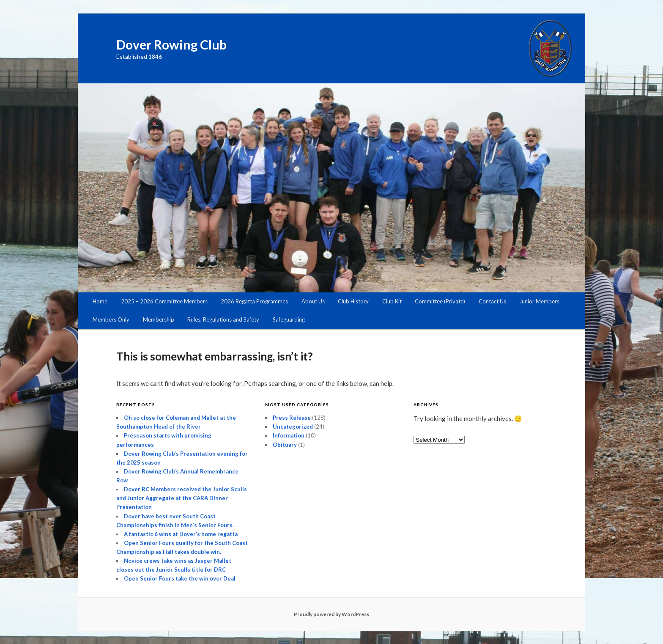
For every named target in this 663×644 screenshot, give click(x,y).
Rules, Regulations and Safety (223, 319)
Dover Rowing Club (171, 44)
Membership (159, 319)
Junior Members (539, 301)
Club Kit (392, 301)
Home (100, 301)
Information (289, 435)
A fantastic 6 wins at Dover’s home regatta (181, 534)
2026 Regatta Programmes (254, 301)
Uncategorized (293, 427)
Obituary (285, 445)
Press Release (292, 418)
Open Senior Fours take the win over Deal (180, 578)
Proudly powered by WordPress (331, 614)
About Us (313, 301)
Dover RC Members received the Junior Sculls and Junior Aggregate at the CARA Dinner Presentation (182, 498)
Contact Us (492, 301)
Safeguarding (289, 319)
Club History (353, 301)
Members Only (111, 319)
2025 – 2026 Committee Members (164, 301)
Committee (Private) (440, 301)
